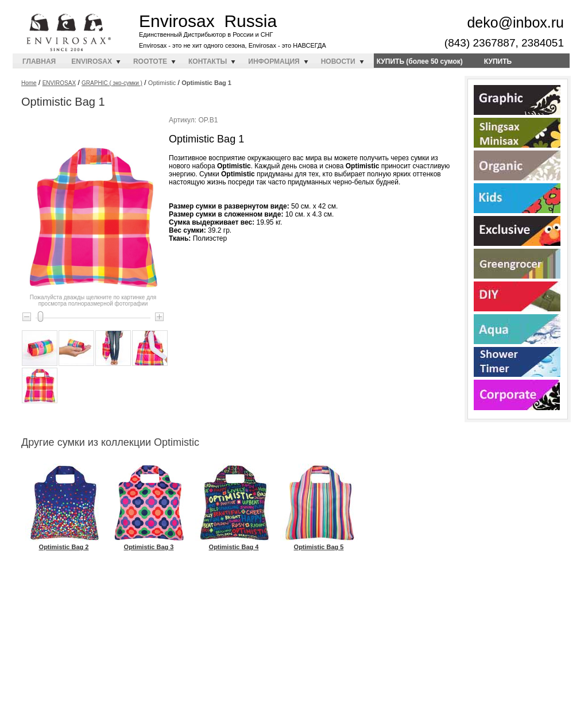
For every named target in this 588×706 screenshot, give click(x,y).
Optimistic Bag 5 (319, 543)
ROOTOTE (150, 61)
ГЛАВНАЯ (39, 61)
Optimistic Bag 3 (149, 543)
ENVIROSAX (92, 61)
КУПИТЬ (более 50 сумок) (420, 61)
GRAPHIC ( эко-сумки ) (112, 83)
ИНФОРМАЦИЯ (274, 61)
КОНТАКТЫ (208, 61)
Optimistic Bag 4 (234, 543)
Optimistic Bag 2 (64, 543)
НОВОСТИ (338, 61)
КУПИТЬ (498, 61)
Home (29, 83)
